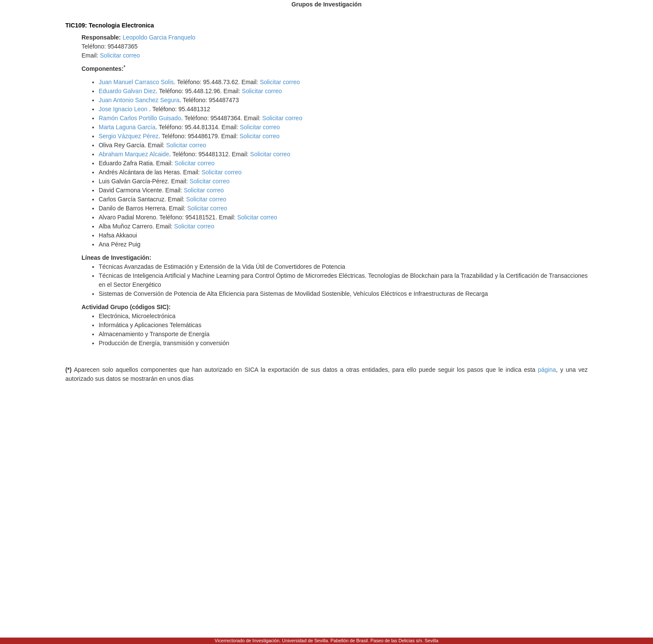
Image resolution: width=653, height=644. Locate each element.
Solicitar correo (120, 55)
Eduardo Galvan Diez (127, 91)
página (547, 370)
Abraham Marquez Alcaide (134, 154)
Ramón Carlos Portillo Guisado (140, 118)
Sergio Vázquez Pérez (128, 136)
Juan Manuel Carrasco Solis (136, 82)
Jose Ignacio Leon (124, 109)
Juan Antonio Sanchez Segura (139, 100)
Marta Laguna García (127, 127)
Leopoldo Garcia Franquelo (159, 37)
